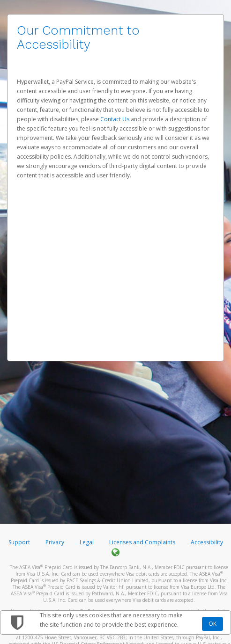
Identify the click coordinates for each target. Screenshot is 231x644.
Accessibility (207, 542)
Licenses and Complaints (143, 542)
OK (212, 624)
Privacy (55, 542)
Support (19, 542)
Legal (87, 542)
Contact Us (115, 119)
